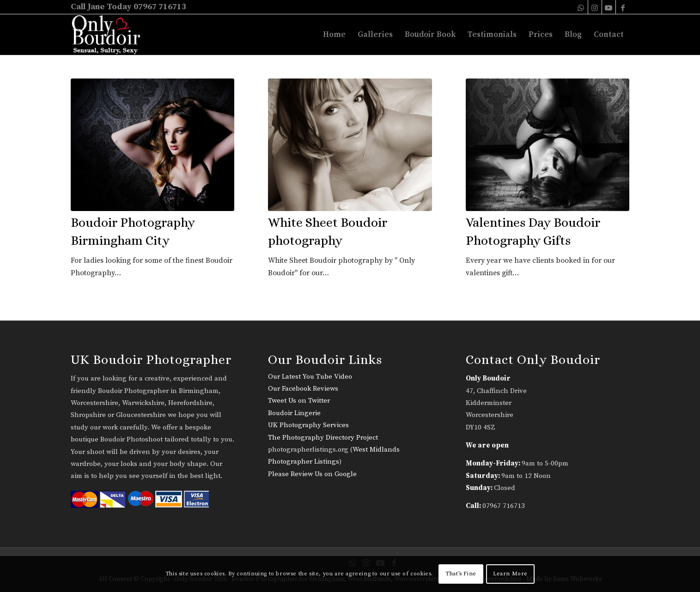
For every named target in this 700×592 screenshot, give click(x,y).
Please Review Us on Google (312, 474)
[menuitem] (334, 35)
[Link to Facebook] (623, 7)
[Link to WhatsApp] (581, 7)
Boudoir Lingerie (294, 413)
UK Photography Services (308, 425)
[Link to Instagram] (595, 7)
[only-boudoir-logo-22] (110, 35)
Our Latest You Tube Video (310, 377)
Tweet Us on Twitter (299, 401)
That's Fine (461, 574)
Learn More (510, 574)
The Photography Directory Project (323, 438)
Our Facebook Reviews (303, 389)
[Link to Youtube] (609, 7)
